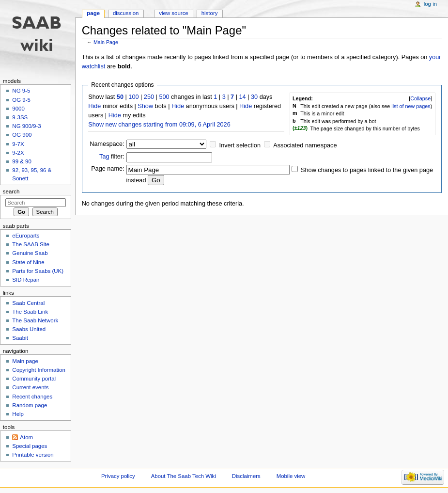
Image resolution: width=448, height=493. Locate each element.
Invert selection (240, 145)
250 (149, 97)
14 (243, 97)
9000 (18, 109)
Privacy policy (118, 476)
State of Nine (28, 262)
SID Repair (26, 280)
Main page (25, 361)
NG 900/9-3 (26, 126)
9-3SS (20, 117)
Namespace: (107, 144)
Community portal (34, 379)
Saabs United (29, 329)
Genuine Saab (30, 253)
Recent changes (32, 397)
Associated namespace (305, 145)
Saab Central (28, 303)
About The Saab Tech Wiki (184, 476)
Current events (30, 387)
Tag (104, 157)
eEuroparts (26, 236)
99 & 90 (22, 161)
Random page (30, 405)
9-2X (18, 153)
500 (164, 97)
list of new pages (411, 106)
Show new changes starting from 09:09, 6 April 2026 (159, 125)
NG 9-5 (21, 91)
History (210, 13)
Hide (94, 106)
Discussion (126, 13)
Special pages (30, 446)
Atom (26, 437)
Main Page (106, 42)
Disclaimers (246, 476)
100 (133, 97)
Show (145, 106)
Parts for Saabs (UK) (38, 271)
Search (11, 191)
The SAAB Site (31, 244)
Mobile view (291, 476)
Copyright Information (39, 370)
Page (93, 13)
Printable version (33, 455)
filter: (112, 157)
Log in (430, 4)
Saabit (20, 338)
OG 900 (22, 135)
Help (18, 414)
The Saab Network (35, 320)
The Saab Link (30, 312)
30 (254, 97)
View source (173, 13)
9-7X (18, 144)
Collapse (420, 98)
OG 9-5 (21, 100)
